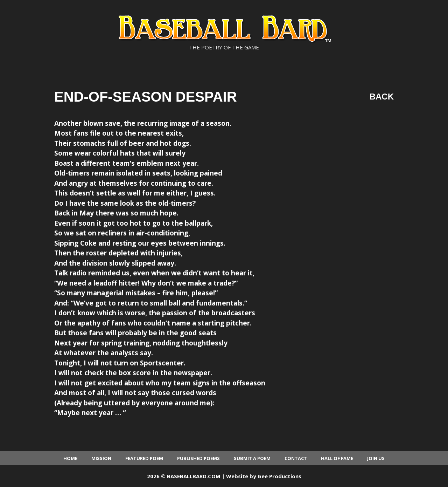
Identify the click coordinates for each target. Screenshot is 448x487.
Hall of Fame (337, 458)
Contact (296, 458)
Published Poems (198, 458)
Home (70, 458)
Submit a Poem (252, 458)
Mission (101, 458)
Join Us (376, 458)
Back (382, 97)
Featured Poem (144, 458)
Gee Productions (279, 476)
